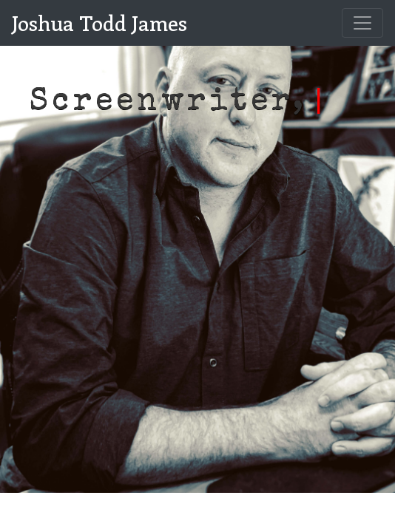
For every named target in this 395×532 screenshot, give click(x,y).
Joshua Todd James (99, 23)
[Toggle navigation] (362, 23)
